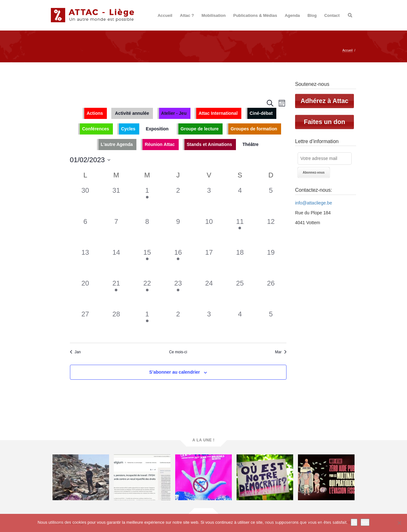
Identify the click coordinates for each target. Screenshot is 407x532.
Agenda (292, 15)
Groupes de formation (254, 129)
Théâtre (251, 144)
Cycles (128, 129)
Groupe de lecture (200, 129)
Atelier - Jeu (174, 113)
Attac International (218, 113)
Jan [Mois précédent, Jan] (75, 352)
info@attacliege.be (314, 203)
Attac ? (187, 15)
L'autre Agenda (117, 144)
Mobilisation (214, 15)
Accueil (165, 15)
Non (365, 522)
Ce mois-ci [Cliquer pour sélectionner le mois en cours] (178, 352)
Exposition (157, 129)
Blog (312, 15)
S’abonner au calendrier (175, 372)
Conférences (96, 129)
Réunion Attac (160, 144)
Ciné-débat (261, 113)
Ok (354, 522)
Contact (332, 15)
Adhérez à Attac (324, 101)
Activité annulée (132, 113)
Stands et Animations (209, 144)
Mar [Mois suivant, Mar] (281, 352)
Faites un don (325, 122)
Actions (95, 113)
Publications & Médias (255, 15)
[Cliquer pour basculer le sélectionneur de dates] (90, 160)
